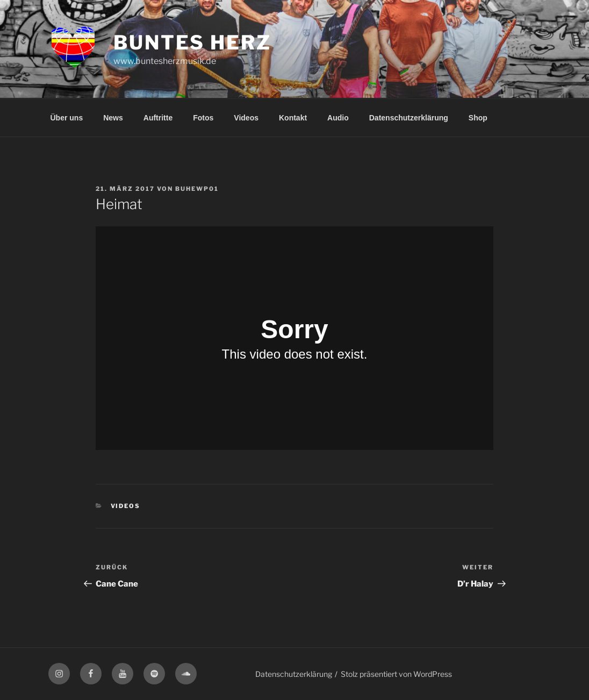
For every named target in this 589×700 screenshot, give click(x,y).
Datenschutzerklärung (409, 118)
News (113, 118)
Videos (246, 118)
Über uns (67, 118)
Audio (338, 118)
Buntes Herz (192, 42)
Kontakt (293, 118)
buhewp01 (197, 189)
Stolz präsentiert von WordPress (396, 674)
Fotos (203, 118)
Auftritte (158, 118)
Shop (478, 118)
